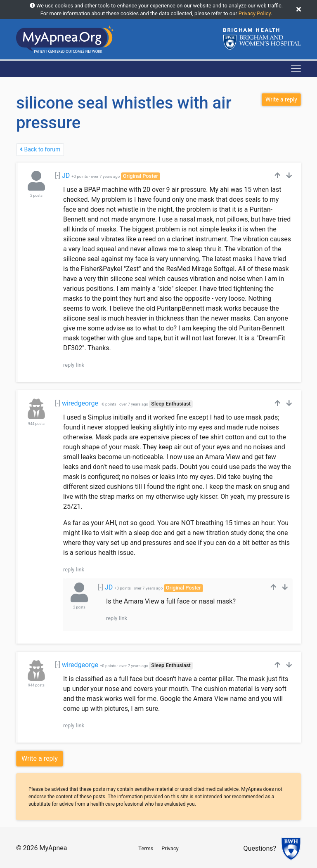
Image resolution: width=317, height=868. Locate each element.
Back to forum (40, 149)
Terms (146, 848)
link (80, 365)
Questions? (260, 849)
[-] (58, 176)
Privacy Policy (255, 13)
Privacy (170, 848)
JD (66, 176)
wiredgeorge (80, 403)
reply (69, 365)
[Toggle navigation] (296, 68)
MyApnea (53, 848)
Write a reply (40, 758)
